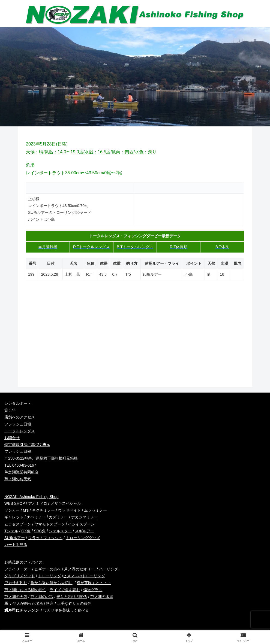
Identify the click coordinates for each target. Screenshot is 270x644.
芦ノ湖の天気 (16, 597)
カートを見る (16, 545)
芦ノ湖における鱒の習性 (25, 590)
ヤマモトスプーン (50, 524)
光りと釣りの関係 (72, 597)
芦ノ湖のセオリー (79, 569)
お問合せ (12, 438)
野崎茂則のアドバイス (23, 562)
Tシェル (11, 531)
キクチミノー (43, 510)
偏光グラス (93, 590)
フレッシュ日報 (18, 424)
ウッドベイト (70, 510)
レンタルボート (18, 403)
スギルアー (85, 531)
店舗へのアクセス (20, 417)
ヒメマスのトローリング (84, 576)
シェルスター (60, 531)
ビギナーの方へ (48, 569)
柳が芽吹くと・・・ (94, 583)
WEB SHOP (15, 503)
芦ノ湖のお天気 (18, 479)
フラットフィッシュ (45, 538)
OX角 (26, 531)
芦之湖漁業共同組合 (22, 472)
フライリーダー (18, 569)
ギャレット (14, 517)
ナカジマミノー (85, 517)
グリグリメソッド (20, 576)
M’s (26, 510)
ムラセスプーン (18, 524)
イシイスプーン (81, 524)
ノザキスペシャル (66, 503)
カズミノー (58, 517)
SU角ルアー (15, 538)
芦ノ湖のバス (42, 597)
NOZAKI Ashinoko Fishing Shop (31, 497)
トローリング (50, 576)
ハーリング (109, 569)
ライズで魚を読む (65, 590)
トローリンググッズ (83, 538)
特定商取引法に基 (27, 445)
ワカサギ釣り (16, 583)
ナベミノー (36, 517)
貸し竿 (10, 410)
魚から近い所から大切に (52, 583)
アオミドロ (38, 503)
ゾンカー (12, 510)
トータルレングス (20, 431)
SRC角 (40, 531)
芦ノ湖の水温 (102, 597)
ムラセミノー (95, 510)
